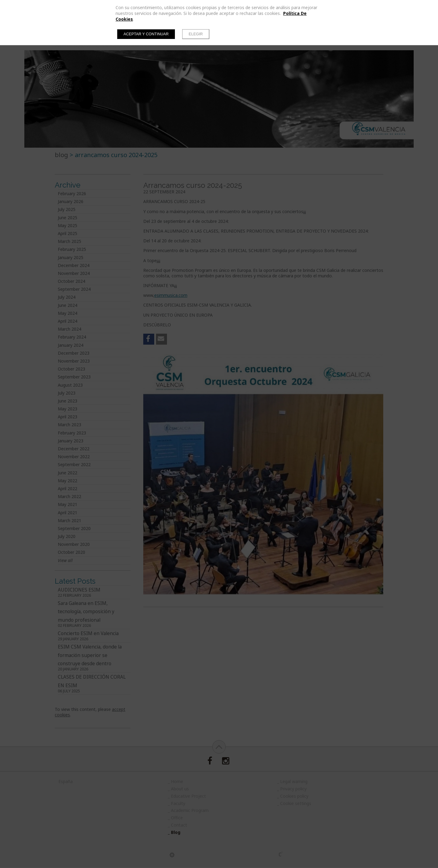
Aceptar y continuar (146, 34)
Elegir (196, 34)
